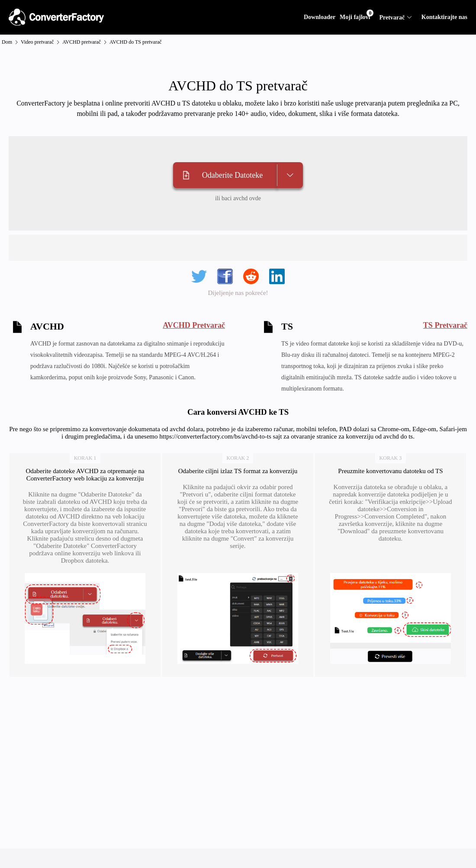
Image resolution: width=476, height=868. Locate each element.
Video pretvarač (37, 42)
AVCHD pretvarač (82, 42)
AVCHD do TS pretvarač (136, 42)
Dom (7, 42)
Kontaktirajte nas (444, 17)
